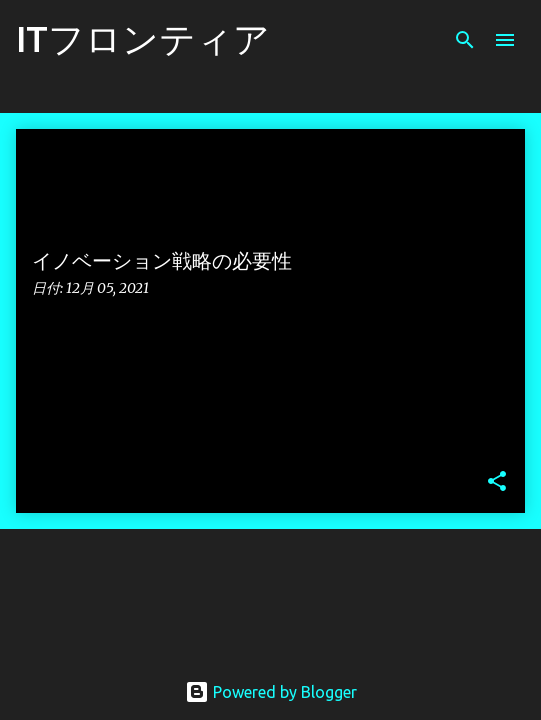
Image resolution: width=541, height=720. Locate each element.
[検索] (465, 40)
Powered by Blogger (271, 692)
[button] (497, 482)
